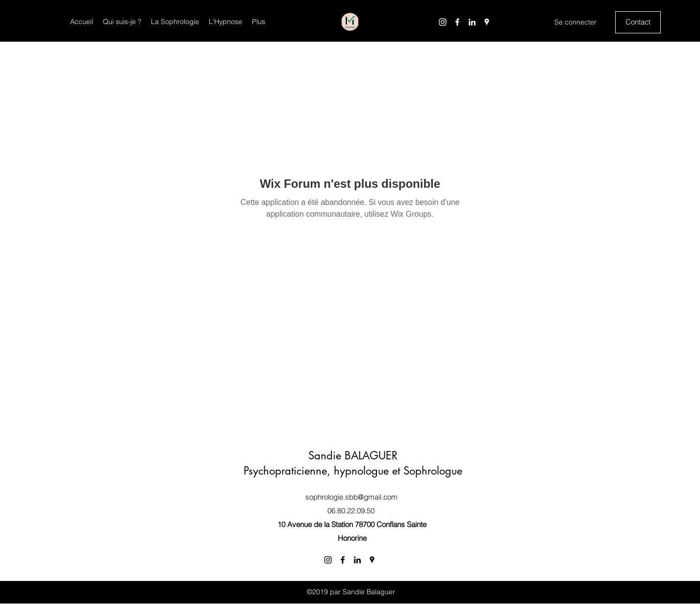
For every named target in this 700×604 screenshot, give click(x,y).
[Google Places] (487, 22)
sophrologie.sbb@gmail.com (351, 497)
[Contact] (638, 22)
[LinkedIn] (472, 22)
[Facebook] (457, 22)
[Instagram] (443, 22)
